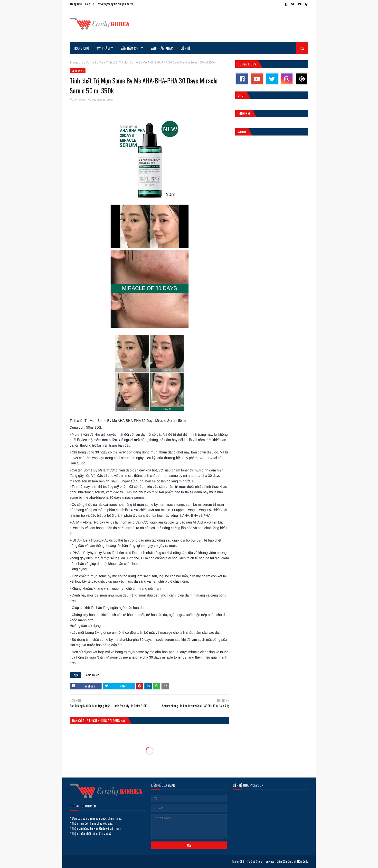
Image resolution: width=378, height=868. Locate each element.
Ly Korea (80, 100)
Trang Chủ (76, 4)
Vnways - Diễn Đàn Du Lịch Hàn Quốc (287, 861)
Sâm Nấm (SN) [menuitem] (130, 48)
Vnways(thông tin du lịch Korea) (116, 4)
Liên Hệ (90, 4)
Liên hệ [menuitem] (185, 48)
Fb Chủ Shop (255, 861)
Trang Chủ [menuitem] (81, 48)
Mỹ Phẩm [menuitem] (103, 48)
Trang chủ (76, 62)
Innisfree (244, 113)
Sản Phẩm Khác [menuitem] (162, 48)
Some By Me (95, 62)
